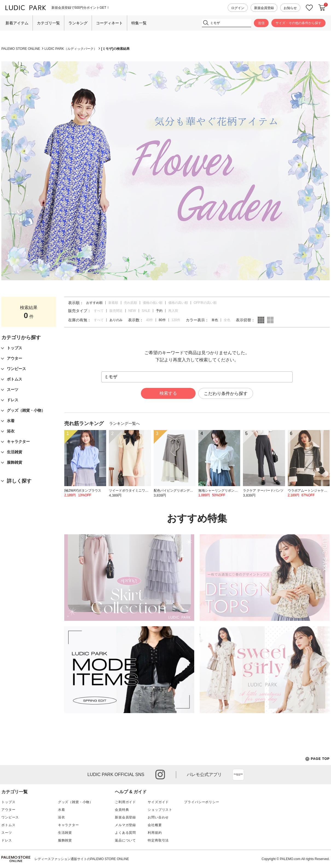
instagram (160, 775)
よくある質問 (125, 833)
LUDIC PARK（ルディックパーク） (71, 49)
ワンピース (10, 817)
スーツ (7, 833)
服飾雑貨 (65, 840)
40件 (149, 320)
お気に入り (309, 8)
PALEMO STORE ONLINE (21, 49)
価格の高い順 (178, 303)
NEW (132, 311)
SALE (146, 311)
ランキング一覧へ (124, 423)
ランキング (78, 23)
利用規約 (155, 833)
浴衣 (62, 817)
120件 (176, 320)
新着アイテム (17, 23)
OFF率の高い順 (205, 303)
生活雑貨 (65, 833)
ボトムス (8, 825)
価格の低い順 (153, 303)
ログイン (238, 8)
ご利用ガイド (125, 802)
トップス (8, 802)
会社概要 (155, 825)
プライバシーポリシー (202, 802)
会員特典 (122, 810)
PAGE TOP (317, 759)
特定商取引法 (158, 840)
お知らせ (290, 8)
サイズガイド (158, 802)
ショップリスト (160, 810)
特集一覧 (139, 23)
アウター (8, 810)
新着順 (113, 303)
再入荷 (173, 311)
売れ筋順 (130, 303)
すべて (99, 311)
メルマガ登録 (125, 825)
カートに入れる (322, 8)
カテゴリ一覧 (48, 23)
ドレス (7, 840)
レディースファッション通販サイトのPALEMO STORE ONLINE (82, 859)
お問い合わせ (158, 817)
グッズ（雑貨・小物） (76, 802)
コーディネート (109, 23)
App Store (238, 775)
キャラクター (69, 825)
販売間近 (116, 311)
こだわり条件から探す (226, 393)
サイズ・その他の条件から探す (298, 23)
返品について (125, 840)
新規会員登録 (264, 8)
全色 (227, 320)
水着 (62, 810)
